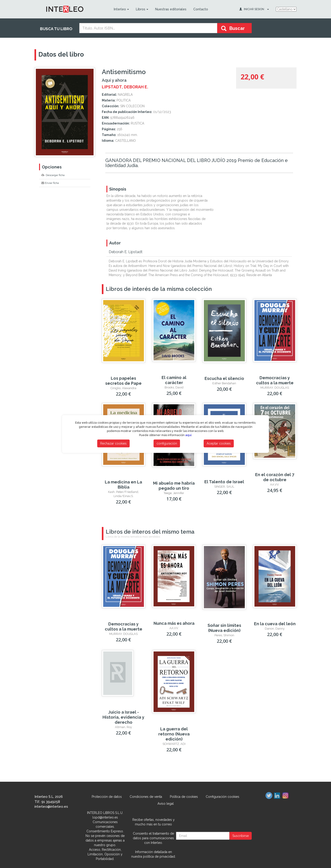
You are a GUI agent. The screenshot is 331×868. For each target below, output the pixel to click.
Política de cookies (184, 797)
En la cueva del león (275, 624)
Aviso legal (166, 804)
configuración (167, 443)
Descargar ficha (53, 175)
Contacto (200, 9)
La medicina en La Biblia (123, 485)
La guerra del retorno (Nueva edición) (174, 734)
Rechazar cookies (113, 443)
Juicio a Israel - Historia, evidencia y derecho (123, 717)
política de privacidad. (159, 856)
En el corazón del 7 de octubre (275, 477)
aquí (188, 435)
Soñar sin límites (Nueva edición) (224, 628)
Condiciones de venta (146, 797)
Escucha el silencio (224, 378)
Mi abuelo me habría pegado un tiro (174, 486)
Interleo (121, 9)
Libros (142, 9)
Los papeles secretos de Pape (123, 381)
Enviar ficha (50, 183)
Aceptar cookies (219, 443)
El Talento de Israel (224, 482)
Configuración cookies (223, 797)
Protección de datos (107, 797)
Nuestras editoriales (171, 9)
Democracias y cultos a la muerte (275, 380)
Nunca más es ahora (174, 623)
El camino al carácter (174, 380)
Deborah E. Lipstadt (126, 252)
